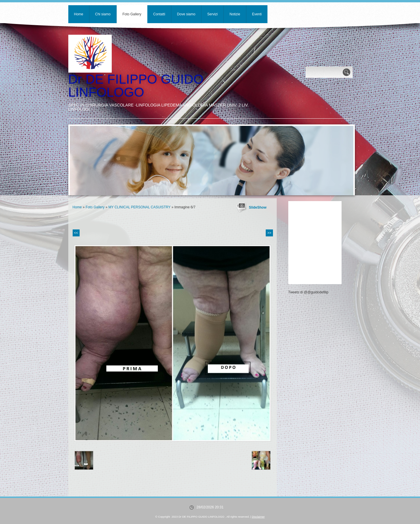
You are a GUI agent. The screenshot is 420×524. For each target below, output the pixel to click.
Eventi (257, 14)
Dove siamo (186, 14)
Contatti (159, 14)
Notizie (235, 14)
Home (79, 14)
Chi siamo (103, 14)
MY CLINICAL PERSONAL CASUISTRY (140, 207)
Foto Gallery (132, 14)
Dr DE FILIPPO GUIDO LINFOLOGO (136, 86)
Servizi (212, 14)
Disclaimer (258, 517)
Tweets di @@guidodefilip (308, 292)
